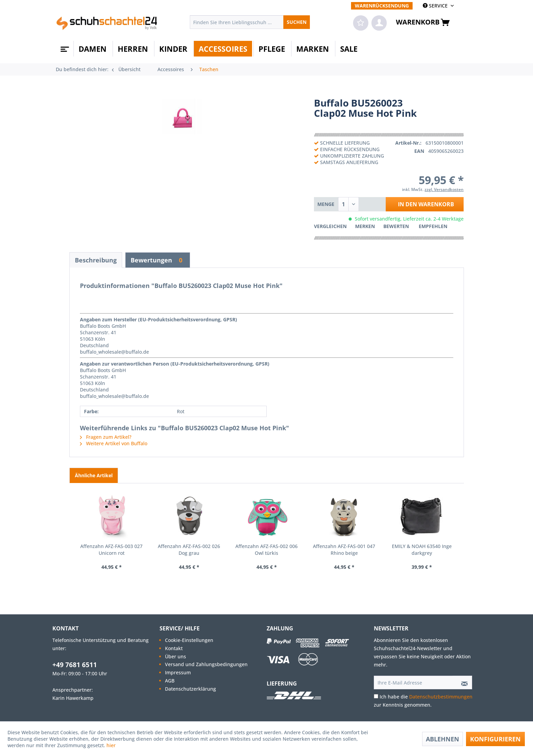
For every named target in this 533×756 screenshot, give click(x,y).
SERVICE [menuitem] (436, 6)
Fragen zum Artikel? (106, 437)
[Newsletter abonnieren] (462, 682)
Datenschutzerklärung (190, 689)
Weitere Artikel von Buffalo (114, 443)
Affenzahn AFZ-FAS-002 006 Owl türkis (266, 550)
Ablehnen (443, 739)
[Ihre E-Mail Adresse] (413, 682)
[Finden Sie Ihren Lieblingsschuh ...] (250, 22)
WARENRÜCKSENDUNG (382, 6)
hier (112, 745)
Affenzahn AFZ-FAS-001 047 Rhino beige (344, 550)
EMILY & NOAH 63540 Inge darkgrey (422, 550)
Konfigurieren (495, 739)
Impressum (178, 672)
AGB (170, 681)
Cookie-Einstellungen (189, 640)
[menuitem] (382, 6)
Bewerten (397, 226)
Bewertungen (158, 260)
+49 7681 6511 (75, 665)
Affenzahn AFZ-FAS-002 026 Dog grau (189, 550)
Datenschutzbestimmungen (441, 697)
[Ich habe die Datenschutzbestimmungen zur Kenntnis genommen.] (376, 696)
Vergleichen (330, 226)
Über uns (176, 656)
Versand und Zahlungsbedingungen (206, 664)
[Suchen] (297, 22)
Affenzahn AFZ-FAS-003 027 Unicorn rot (111, 550)
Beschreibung (96, 260)
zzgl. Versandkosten (444, 189)
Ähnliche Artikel (94, 475)
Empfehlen (433, 226)
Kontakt (174, 648)
